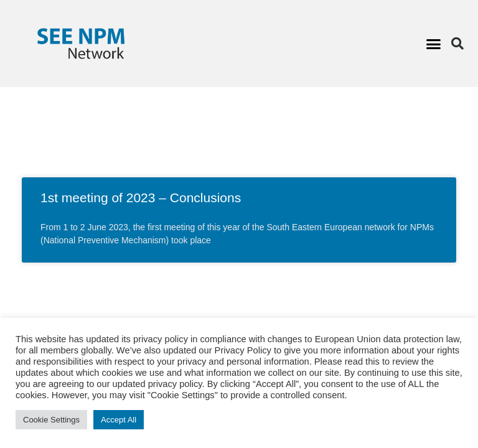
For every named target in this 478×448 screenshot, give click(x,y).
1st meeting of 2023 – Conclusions (141, 198)
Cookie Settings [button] (51, 420)
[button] (433, 44)
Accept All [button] (119, 420)
